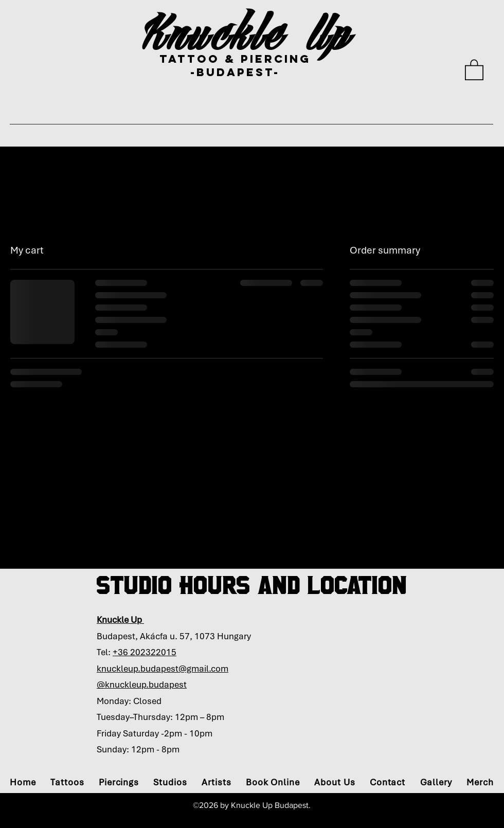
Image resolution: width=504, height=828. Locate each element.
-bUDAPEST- (235, 72)
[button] (474, 69)
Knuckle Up (248, 32)
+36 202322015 (145, 652)
